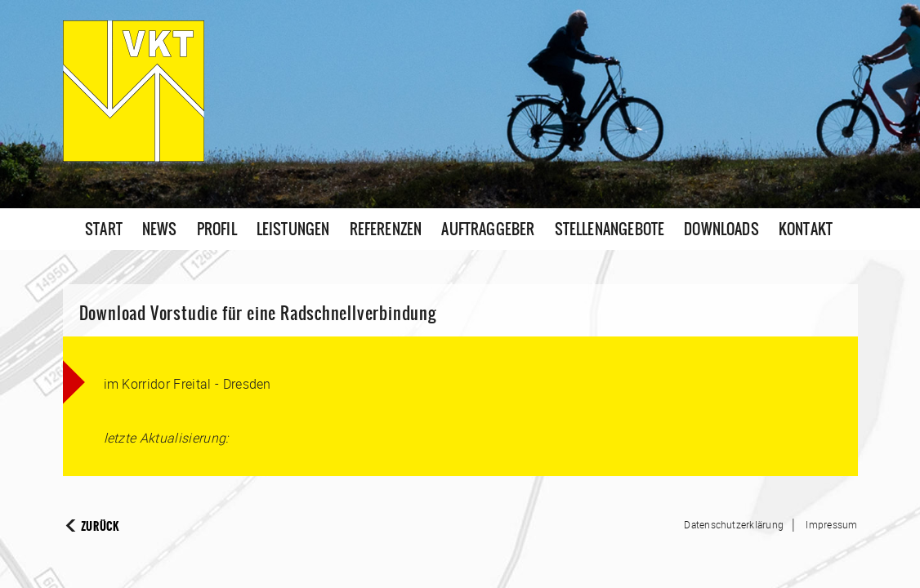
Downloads (721, 229)
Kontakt (806, 229)
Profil (217, 229)
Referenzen (386, 229)
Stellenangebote (610, 229)
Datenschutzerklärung (734, 524)
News (160, 229)
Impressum (831, 524)
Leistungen (293, 229)
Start (104, 229)
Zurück (100, 526)
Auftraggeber (488, 229)
